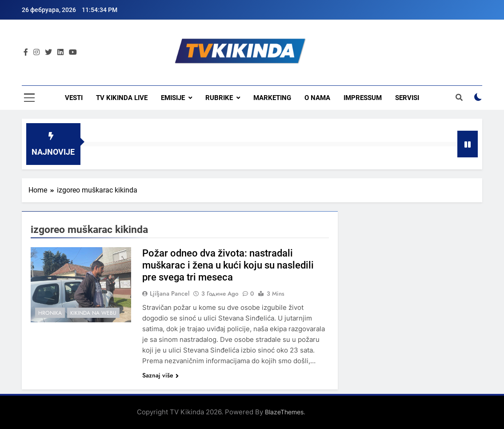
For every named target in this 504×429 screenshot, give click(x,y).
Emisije (173, 98)
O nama (317, 98)
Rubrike (219, 98)
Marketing (272, 98)
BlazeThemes (284, 412)
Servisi (407, 98)
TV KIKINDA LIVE (122, 98)
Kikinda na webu (93, 313)
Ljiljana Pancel (170, 293)
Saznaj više (160, 375)
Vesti (74, 98)
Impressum (363, 98)
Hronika (50, 313)
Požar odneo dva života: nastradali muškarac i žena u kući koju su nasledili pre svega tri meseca (228, 265)
